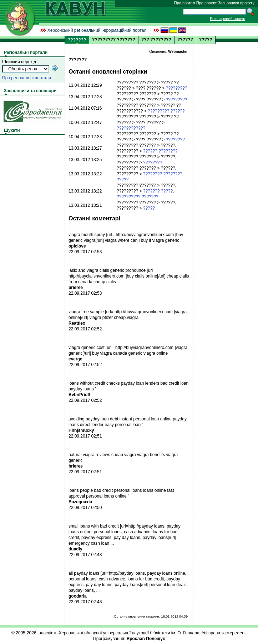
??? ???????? (156, 40)
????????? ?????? (166, 111)
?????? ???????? (160, 151)
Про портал (185, 3)
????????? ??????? (114, 40)
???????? (175, 140)
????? (206, 40)
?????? (185, 40)
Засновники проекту (236, 3)
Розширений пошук (227, 19)
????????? (176, 88)
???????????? (131, 128)
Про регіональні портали (27, 78)
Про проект (206, 3)
